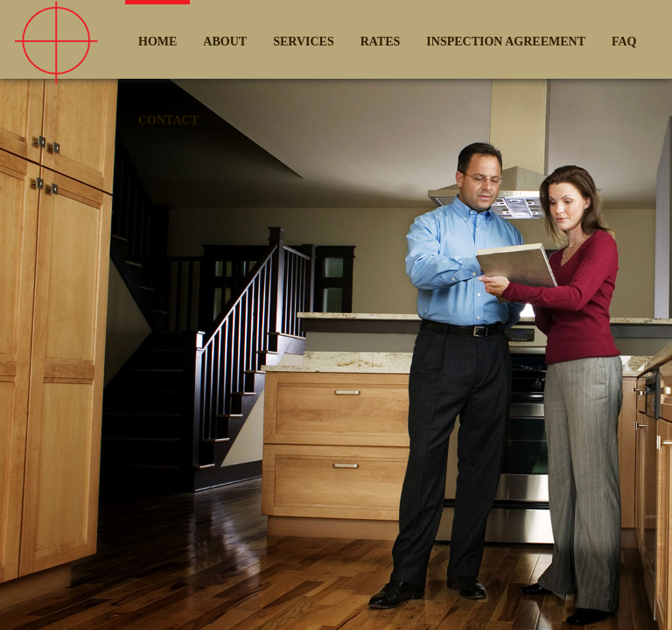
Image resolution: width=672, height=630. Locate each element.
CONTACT (168, 120)
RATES (381, 42)
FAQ (624, 42)
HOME (157, 42)
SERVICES (304, 42)
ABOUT (225, 42)
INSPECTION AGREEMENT (506, 42)
